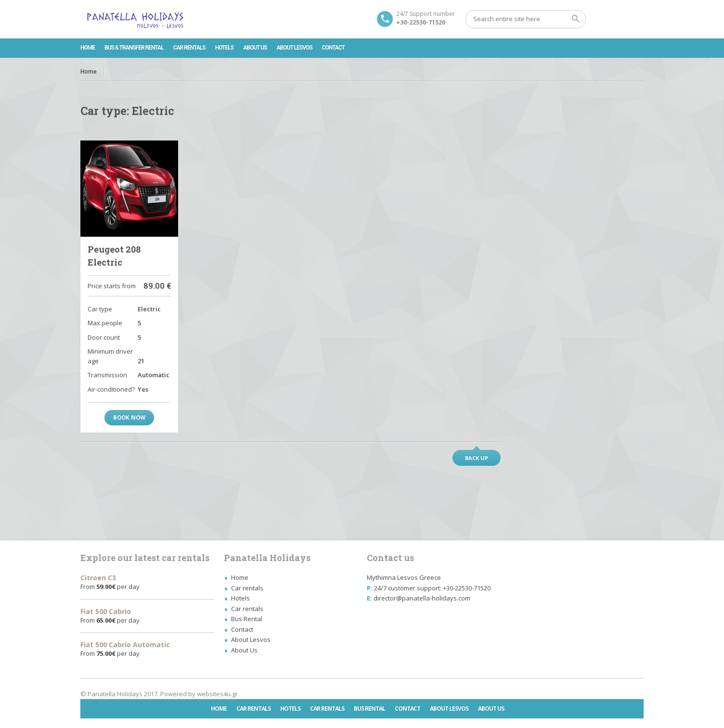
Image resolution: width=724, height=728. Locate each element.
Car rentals (189, 48)
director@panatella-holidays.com (422, 598)
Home (88, 48)
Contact (333, 48)
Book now (129, 417)
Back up (477, 458)
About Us (255, 48)
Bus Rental (247, 619)
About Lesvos (295, 48)
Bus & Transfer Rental (134, 48)
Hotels (224, 48)
